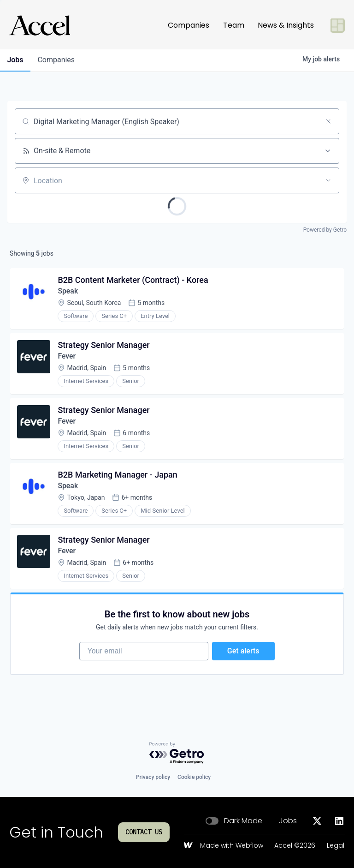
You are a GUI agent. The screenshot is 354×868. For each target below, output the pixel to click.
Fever (67, 357)
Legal (336, 846)
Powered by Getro (325, 230)
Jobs (288, 821)
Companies (189, 25)
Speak (68, 291)
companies (57, 60)
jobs (15, 60)
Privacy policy (153, 777)
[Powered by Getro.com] (177, 753)
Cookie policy (194, 777)
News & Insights (286, 25)
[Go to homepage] (40, 25)
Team (234, 25)
